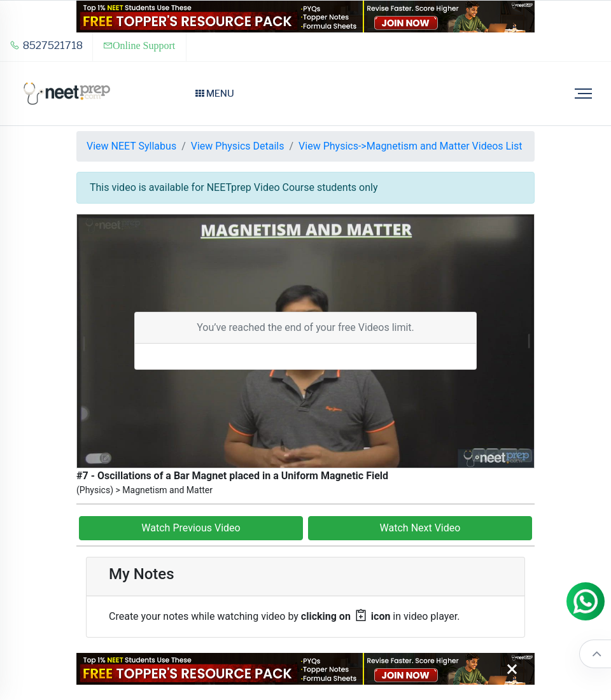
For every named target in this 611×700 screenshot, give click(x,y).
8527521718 (46, 45)
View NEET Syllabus (131, 146)
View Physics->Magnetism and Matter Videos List (410, 146)
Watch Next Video (420, 528)
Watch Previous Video (191, 528)
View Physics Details (238, 146)
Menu (215, 94)
